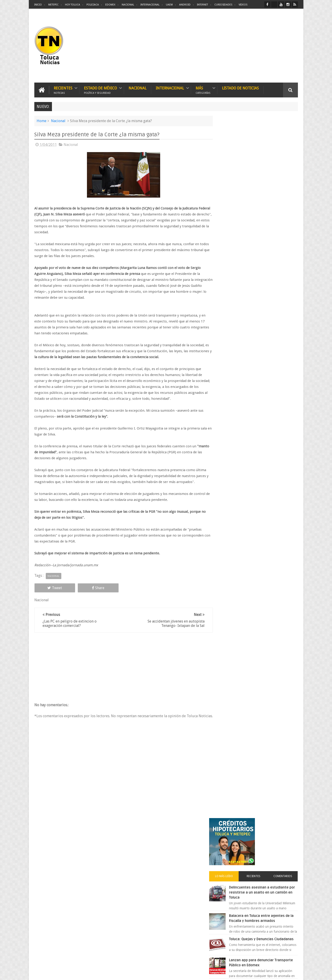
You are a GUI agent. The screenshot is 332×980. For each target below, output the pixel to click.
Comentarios (284, 177)
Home (42, 121)
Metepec (53, 5)
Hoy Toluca (73, 5)
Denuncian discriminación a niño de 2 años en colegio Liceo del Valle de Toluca (174, 863)
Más (203, 90)
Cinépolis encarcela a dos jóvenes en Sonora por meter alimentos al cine (266, 413)
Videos (243, 5)
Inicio (38, 5)
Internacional (150, 5)
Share (86, 588)
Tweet (51, 588)
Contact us (286, 834)
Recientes (63, 90)
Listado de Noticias (240, 88)
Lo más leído (232, 177)
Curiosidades (223, 5)
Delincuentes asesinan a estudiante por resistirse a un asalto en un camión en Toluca (263, 193)
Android (185, 5)
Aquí (294, 973)
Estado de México (100, 90)
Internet (202, 5)
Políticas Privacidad (258, 973)
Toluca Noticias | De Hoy (92, 973)
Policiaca (93, 5)
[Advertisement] (259, 46)
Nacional (128, 5)
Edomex (110, 5)
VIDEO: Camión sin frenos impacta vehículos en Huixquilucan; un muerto (266, 292)
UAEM (169, 5)
